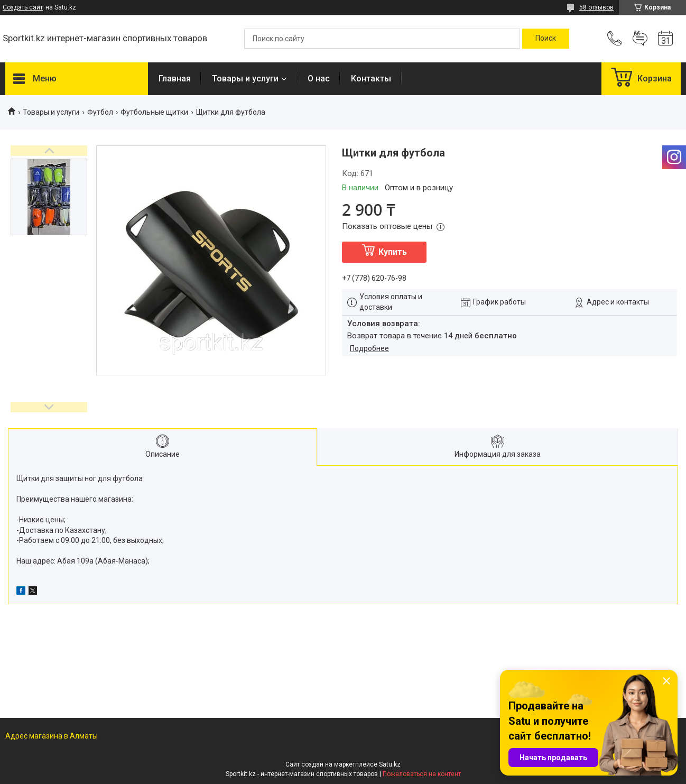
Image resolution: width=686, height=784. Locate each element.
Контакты (371, 79)
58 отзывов (596, 7)
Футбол (100, 112)
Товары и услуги (245, 79)
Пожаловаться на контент (422, 774)
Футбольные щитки (154, 112)
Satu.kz (390, 764)
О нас (319, 79)
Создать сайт (23, 7)
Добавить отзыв (640, 39)
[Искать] (546, 39)
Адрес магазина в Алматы (52, 736)
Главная (175, 79)
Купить (393, 252)
